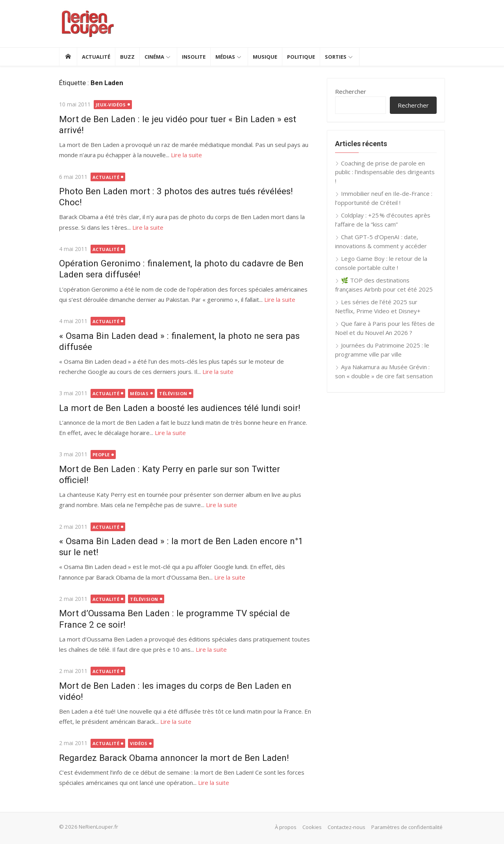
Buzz (127, 57)
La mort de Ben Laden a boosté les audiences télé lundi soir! (180, 408)
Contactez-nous (346, 827)
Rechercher (351, 91)
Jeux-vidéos (111, 105)
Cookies (312, 827)
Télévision (173, 393)
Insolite (194, 57)
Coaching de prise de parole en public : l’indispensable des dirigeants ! (385, 172)
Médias (225, 57)
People (101, 455)
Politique (301, 57)
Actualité (96, 57)
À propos (286, 827)
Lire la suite (186, 155)
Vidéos (139, 743)
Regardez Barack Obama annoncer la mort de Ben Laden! (174, 758)
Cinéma (154, 57)
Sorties (336, 57)
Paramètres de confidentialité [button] (407, 827)
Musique (265, 57)
